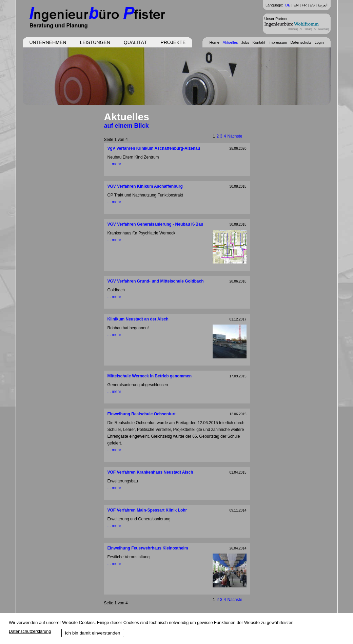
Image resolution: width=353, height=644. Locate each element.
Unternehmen (48, 42)
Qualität (135, 42)
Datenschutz (301, 42)
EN (296, 5)
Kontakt (259, 42)
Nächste (235, 136)
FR (304, 5)
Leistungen (95, 42)
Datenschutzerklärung (30, 631)
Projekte (173, 42)
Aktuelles (230, 42)
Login (319, 42)
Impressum (278, 42)
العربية (323, 5)
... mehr (114, 164)
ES (312, 5)
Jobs (245, 42)
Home (214, 42)
